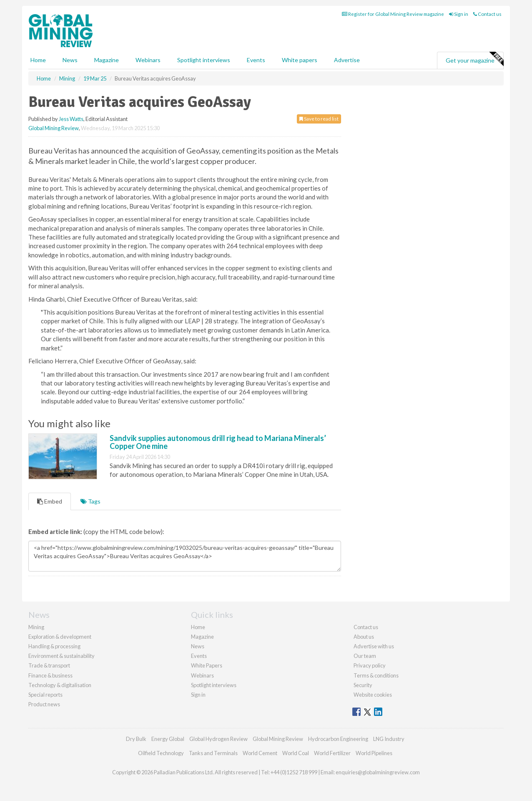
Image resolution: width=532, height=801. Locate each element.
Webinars (148, 60)
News (198, 646)
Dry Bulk (136, 739)
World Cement (260, 753)
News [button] (70, 60)
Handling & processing (54, 646)
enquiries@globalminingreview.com (378, 772)
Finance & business (50, 675)
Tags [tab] (90, 501)
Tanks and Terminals (213, 753)
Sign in (459, 14)
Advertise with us (374, 646)
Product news (44, 704)
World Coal (296, 753)
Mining (36, 627)
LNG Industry (389, 739)
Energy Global (168, 739)
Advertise (347, 60)
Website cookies (373, 695)
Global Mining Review (54, 128)
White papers (300, 60)
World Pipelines (374, 753)
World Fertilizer (332, 753)
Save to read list (319, 119)
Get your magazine (474, 59)
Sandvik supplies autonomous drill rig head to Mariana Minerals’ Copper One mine (218, 442)
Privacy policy (370, 665)
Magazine (107, 60)
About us (364, 637)
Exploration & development (60, 637)
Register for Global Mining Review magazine (393, 14)
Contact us (487, 14)
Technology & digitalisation (60, 685)
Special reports (45, 695)
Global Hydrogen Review (218, 739)
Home (38, 60)
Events (256, 60)
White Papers (207, 665)
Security (363, 685)
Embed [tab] (50, 501)
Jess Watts (71, 119)
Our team (365, 656)
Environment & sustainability (61, 656)
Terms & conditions (376, 675)
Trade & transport (49, 665)
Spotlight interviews (204, 60)
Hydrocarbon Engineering (338, 739)
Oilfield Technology (161, 753)
